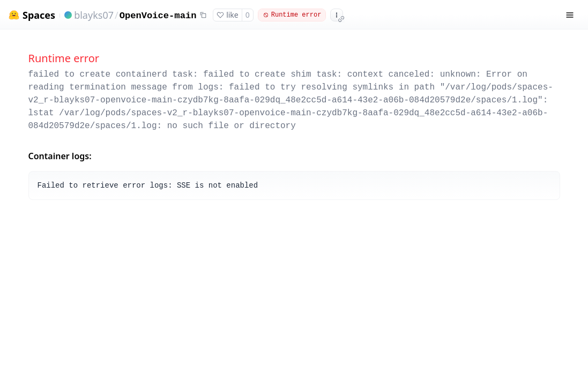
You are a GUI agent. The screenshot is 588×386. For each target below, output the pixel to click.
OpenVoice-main (158, 16)
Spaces (39, 15)
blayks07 (94, 15)
